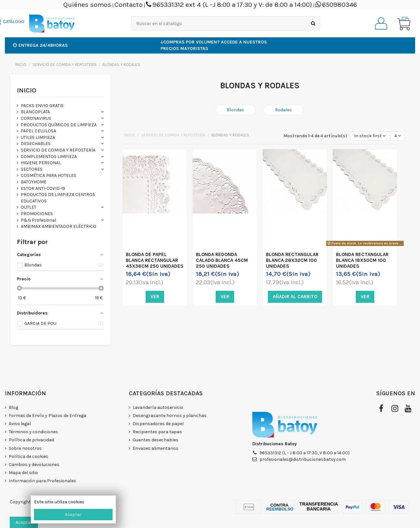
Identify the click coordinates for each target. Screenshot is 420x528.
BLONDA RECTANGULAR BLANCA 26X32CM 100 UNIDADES (292, 260)
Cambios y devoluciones (34, 465)
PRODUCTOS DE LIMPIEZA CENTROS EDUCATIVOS (58, 198)
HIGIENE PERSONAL (41, 163)
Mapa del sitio (23, 473)
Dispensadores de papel (158, 424)
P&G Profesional (38, 220)
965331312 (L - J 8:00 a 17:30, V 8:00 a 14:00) (305, 453)
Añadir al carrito (295, 297)
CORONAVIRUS (36, 118)
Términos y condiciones (33, 432)
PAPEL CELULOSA (38, 131)
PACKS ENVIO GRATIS (42, 106)
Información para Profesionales (42, 481)
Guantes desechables (156, 440)
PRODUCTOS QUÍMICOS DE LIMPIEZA (59, 125)
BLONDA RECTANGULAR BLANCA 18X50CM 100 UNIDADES (362, 260)
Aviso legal (20, 424)
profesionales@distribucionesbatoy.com (303, 459)
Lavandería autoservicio (158, 407)
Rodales (283, 110)
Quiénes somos (87, 5)
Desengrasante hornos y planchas (170, 416)
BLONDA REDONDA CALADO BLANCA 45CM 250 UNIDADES (222, 260)
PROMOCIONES (37, 214)
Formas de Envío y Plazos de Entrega (48, 416)
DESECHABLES (36, 144)
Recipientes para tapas (157, 432)
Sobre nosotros (25, 448)
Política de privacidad (31, 440)
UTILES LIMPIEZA (38, 137)
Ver (155, 297)
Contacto (129, 5)
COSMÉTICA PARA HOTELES (48, 175)
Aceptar (73, 515)
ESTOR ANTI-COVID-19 (43, 188)
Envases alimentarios (156, 448)
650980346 (340, 5)
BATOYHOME (34, 182)
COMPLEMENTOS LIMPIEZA (49, 157)
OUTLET (29, 207)
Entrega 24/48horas (40, 45)
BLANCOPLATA (35, 112)
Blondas (235, 110)
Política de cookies (29, 456)
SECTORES (32, 169)
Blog (13, 407)
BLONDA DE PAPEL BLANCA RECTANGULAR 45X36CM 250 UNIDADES (155, 260)
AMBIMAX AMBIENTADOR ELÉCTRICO (59, 226)
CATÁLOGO (14, 22)
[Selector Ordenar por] (370, 136)
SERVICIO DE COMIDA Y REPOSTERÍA (58, 150)
